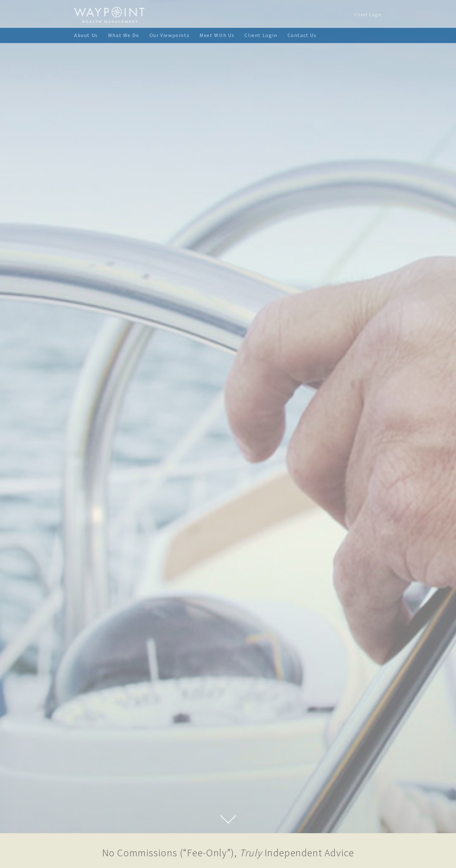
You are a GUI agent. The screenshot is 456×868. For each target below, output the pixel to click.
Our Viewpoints (169, 35)
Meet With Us (217, 35)
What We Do (124, 35)
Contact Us (302, 35)
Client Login (368, 15)
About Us (86, 35)
